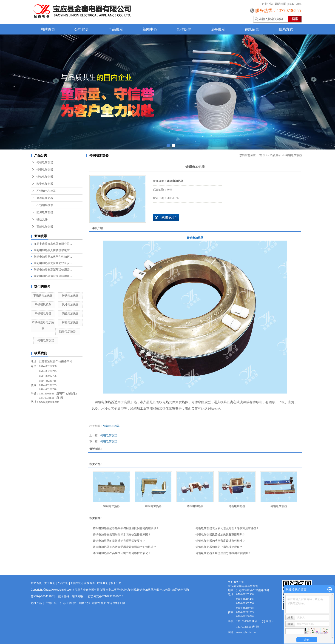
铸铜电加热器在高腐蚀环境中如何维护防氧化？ (122, 553)
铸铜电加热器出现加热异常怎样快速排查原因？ (122, 535)
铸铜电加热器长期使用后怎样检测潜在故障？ (223, 553)
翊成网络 (77, 596)
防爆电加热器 (45, 212)
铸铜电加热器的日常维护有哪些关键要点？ (119, 541)
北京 (88, 603)
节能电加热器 (45, 227)
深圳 (116, 603)
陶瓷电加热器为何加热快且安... (53, 263)
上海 (69, 603)
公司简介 (82, 29)
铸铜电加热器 (45, 170)
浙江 (75, 603)
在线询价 (166, 217)
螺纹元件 (42, 219)
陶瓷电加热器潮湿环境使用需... (53, 270)
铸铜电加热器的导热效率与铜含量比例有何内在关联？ (126, 528)
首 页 (262, 155)
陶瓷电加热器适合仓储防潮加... (53, 276)
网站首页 (48, 29)
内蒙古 (96, 603)
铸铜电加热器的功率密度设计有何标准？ (220, 541)
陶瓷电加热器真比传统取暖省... (53, 250)
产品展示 (116, 29)
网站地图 (281, 4)
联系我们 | (104, 583)
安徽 (122, 603)
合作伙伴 (184, 29)
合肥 (103, 603)
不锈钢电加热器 (46, 191)
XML (299, 4)
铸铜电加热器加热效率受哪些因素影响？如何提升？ (125, 547)
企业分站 (267, 4)
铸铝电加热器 (45, 162)
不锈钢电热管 (43, 313)
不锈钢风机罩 (45, 205)
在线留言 (252, 29)
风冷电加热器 (45, 198)
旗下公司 (116, 583)
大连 (110, 603)
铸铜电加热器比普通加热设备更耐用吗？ (220, 535)
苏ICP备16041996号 (43, 596)
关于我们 (50, 583)
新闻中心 (150, 29)
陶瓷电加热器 (45, 184)
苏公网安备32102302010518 (106, 596)
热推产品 (36, 603)
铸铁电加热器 (45, 177)
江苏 (63, 603)
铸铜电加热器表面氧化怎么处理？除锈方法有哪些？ (227, 528)
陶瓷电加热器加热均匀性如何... (53, 257)
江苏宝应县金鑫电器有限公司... (53, 244)
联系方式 (286, 29)
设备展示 (218, 29)
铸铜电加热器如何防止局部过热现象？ (219, 547)
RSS (291, 4)
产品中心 (63, 583)
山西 (82, 603)
